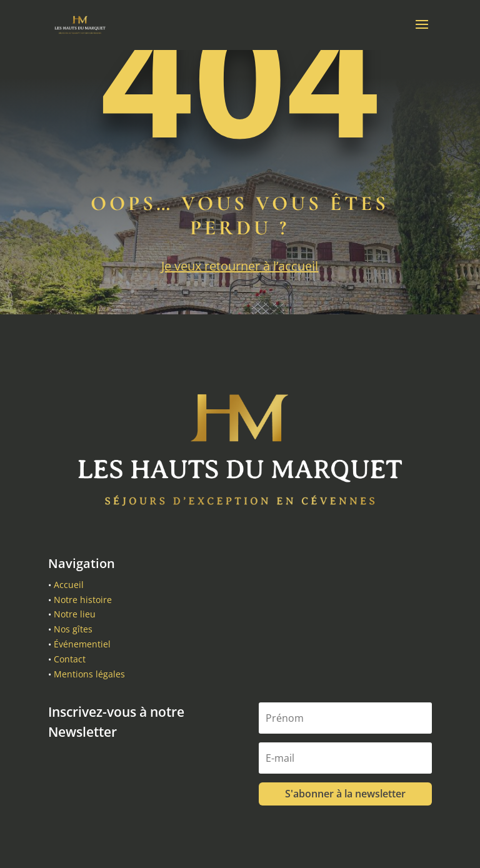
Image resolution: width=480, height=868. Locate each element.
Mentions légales (89, 674)
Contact (70, 659)
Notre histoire (83, 600)
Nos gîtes (73, 629)
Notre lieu (75, 614)
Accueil (69, 585)
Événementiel (82, 644)
